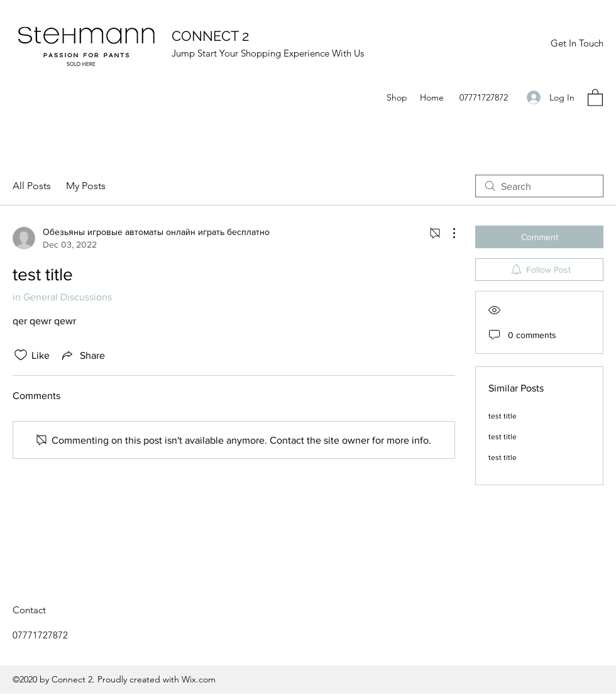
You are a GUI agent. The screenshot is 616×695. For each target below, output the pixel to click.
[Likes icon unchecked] (21, 355)
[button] (595, 97)
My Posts (86, 186)
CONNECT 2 (210, 36)
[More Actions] (448, 233)
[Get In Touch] (577, 43)
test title (503, 416)
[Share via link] (82, 355)
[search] (539, 186)
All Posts (32, 186)
